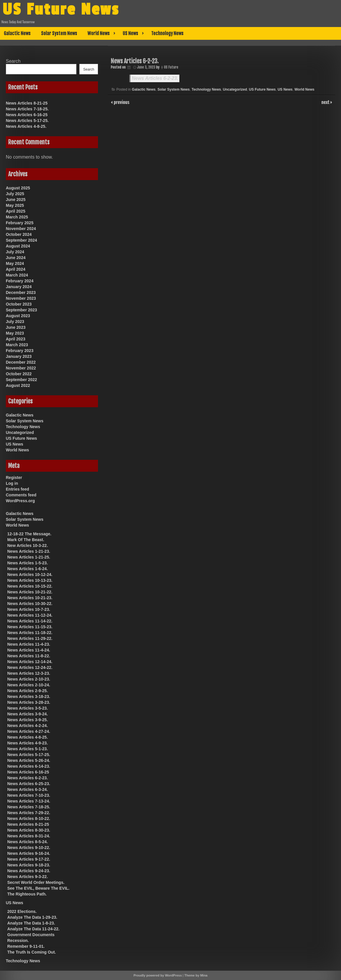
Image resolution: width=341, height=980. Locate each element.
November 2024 (21, 229)
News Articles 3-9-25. (28, 720)
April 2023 (16, 339)
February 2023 (20, 351)
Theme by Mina (196, 975)
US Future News (61, 10)
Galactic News (17, 33)
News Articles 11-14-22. (30, 621)
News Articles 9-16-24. (29, 853)
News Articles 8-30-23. (29, 830)
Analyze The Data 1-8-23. (31, 923)
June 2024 (16, 258)
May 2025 (15, 205)
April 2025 (16, 211)
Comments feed (21, 495)
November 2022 (21, 368)
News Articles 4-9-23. (28, 743)
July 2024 (15, 252)
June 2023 (16, 327)
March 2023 (17, 345)
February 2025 (20, 223)
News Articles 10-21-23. (30, 598)
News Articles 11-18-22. (30, 633)
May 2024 (15, 263)
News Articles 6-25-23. (29, 784)
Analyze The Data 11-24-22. (33, 929)
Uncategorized (235, 89)
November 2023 (21, 298)
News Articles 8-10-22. (29, 819)
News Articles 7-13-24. (29, 801)
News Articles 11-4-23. (29, 644)
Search (13, 61)
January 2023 (19, 356)
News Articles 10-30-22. (30, 604)
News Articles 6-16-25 (27, 115)
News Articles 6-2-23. (155, 78)
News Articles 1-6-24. (28, 569)
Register (14, 478)
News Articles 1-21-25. (29, 557)
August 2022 (18, 385)
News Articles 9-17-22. (29, 859)
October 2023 (19, 304)
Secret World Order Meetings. (36, 882)
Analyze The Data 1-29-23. (32, 917)
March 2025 (17, 217)
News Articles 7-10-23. (29, 795)
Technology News (167, 33)
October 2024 (19, 234)
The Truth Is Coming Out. (32, 952)
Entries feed (17, 489)
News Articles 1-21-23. (29, 551)
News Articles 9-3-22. (28, 877)
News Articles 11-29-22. (30, 638)
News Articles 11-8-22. (29, 656)
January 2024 (19, 287)
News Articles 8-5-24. (28, 842)
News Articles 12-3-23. (29, 673)
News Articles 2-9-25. (28, 691)
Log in (12, 483)
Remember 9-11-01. (26, 946)
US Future (171, 67)
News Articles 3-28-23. (29, 702)
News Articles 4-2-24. (28, 726)
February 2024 (20, 281)
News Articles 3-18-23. (29, 697)
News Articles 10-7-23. (29, 609)
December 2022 (21, 362)
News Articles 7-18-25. (27, 109)
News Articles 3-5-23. (28, 708)
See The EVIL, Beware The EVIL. (38, 888)
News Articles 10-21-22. (30, 592)
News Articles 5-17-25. (27, 121)
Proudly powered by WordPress (158, 975)
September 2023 (21, 310)
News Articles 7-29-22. (29, 813)
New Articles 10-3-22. (28, 545)
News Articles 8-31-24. (29, 836)
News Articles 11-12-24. (30, 615)
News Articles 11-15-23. (30, 627)
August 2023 (18, 316)
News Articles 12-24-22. (30, 667)
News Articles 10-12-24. (30, 575)
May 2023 (15, 333)
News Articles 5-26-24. (29, 760)
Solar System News (59, 33)
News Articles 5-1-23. (28, 749)
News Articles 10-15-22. (30, 586)
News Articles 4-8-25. (26, 126)
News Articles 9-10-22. (29, 848)
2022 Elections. (22, 911)
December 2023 (21, 292)
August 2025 (18, 188)
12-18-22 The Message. (29, 534)
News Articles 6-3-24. (28, 789)
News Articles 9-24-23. (29, 871)
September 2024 (21, 240)
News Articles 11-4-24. (29, 650)
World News (99, 33)
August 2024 (18, 246)
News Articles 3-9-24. (28, 714)
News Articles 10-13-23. (30, 580)
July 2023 (15, 322)
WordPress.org (20, 501)
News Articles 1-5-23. (28, 563)
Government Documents (31, 935)
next (326, 102)
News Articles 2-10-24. (29, 685)
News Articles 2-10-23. (29, 679)
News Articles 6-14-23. (29, 766)
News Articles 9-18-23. (29, 865)
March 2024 (17, 275)
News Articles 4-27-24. (29, 731)
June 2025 (16, 200)
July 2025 (15, 194)
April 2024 (16, 269)
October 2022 (19, 374)
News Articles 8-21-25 (27, 103)
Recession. (18, 940)
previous (121, 102)
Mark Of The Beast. (26, 540)
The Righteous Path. (27, 894)
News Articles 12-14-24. (30, 662)
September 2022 (21, 380)
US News (130, 33)
